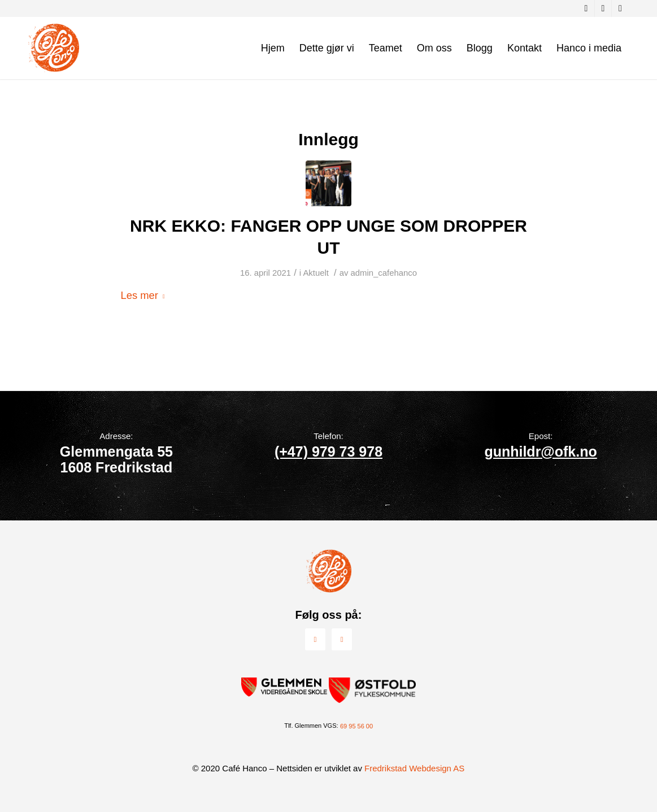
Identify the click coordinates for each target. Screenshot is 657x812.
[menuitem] (273, 48)
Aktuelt (316, 273)
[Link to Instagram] (603, 8)
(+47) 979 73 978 (328, 451)
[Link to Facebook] (586, 8)
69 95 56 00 (356, 726)
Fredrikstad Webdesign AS (414, 768)
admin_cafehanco (384, 273)
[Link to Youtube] (620, 8)
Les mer (145, 295)
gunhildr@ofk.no (540, 451)
